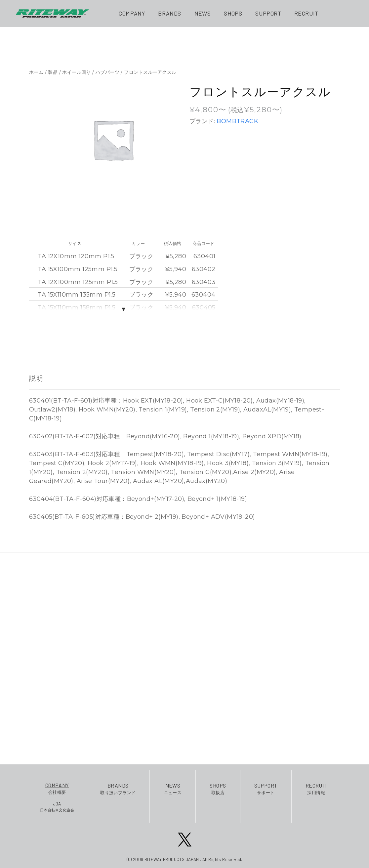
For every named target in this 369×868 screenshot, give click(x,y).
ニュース (173, 788)
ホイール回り (76, 72)
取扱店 (218, 788)
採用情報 (316, 788)
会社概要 (57, 788)
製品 (53, 72)
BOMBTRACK (237, 121)
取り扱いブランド (118, 788)
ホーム (36, 72)
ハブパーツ (107, 72)
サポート (266, 788)
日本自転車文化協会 (57, 806)
